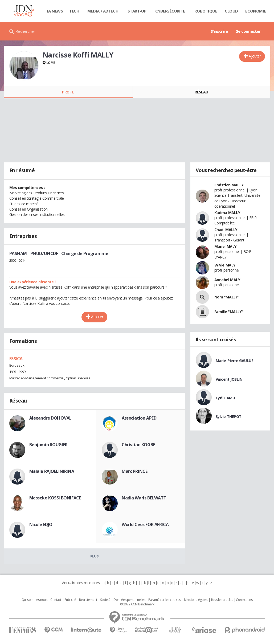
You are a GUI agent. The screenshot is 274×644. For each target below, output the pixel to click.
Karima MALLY (227, 213)
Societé (105, 600)
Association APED (139, 418)
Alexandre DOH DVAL (50, 418)
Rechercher (25, 31)
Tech (74, 11)
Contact (56, 600)
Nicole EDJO (41, 524)
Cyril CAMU (225, 398)
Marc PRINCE (134, 471)
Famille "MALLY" (229, 312)
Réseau (201, 92)
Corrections (244, 600)
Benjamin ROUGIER (48, 445)
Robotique (206, 11)
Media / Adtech (103, 11)
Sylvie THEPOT (229, 417)
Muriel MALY (225, 246)
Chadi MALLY (226, 230)
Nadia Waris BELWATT (144, 498)
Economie (256, 11)
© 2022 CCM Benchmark (137, 604)
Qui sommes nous (34, 600)
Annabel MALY (227, 280)
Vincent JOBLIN (229, 379)
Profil (68, 92)
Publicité (70, 600)
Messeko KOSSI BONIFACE (55, 498)
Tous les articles (222, 600)
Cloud (231, 11)
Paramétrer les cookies (165, 600)
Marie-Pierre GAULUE (235, 361)
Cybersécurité (170, 11)
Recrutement (88, 600)
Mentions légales (196, 600)
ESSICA (16, 359)
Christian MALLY (229, 185)
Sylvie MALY (225, 265)
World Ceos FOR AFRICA (145, 524)
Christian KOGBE (138, 445)
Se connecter (248, 31)
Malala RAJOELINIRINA (52, 471)
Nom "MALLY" (227, 297)
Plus (94, 556)
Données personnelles (129, 600)
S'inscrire (219, 31)
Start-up (137, 11)
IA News (55, 11)
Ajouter (255, 56)
